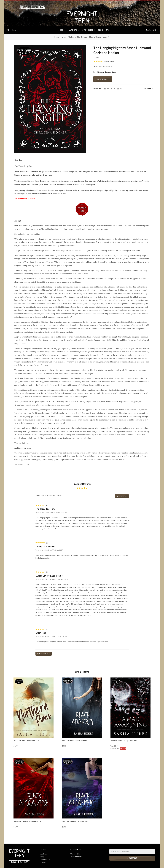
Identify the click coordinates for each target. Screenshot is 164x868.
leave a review (109, 61)
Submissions (89, 30)
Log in (149, 30)
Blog (100, 30)
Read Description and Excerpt (106, 72)
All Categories (76, 857)
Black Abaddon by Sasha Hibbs (75, 740)
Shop (61, 30)
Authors (73, 30)
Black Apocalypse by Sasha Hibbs (27, 821)
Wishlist (148, 88)
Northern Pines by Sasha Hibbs (26, 740)
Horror (63, 37)
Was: (112, 746)
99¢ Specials (75, 854)
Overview (18, 160)
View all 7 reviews (44, 654)
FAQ (108, 30)
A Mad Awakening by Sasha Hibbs (124, 740)
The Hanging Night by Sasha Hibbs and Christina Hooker (88, 37)
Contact (44, 862)
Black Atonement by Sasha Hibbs (76, 821)
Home (57, 37)
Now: (112, 749)
